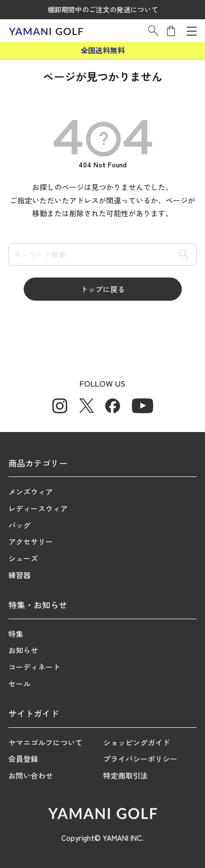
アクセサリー (31, 541)
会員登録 (23, 759)
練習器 (20, 575)
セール (20, 684)
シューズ (23, 558)
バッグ (20, 525)
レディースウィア (38, 508)
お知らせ (23, 650)
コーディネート (34, 667)
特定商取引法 (125, 775)
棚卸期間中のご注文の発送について (103, 9)
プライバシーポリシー (140, 759)
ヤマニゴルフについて (45, 742)
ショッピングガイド (137, 742)
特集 (16, 634)
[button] (153, 31)
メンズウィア (31, 492)
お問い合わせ (31, 775)
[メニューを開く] (192, 31)
